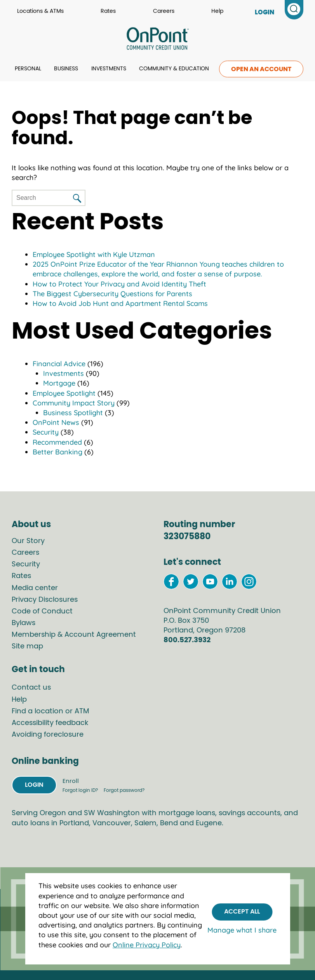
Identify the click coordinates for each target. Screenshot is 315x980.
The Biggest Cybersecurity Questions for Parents (112, 294)
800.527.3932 (187, 640)
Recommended (57, 442)
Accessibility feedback (50, 723)
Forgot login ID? (81, 790)
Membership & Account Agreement (74, 635)
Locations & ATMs (40, 11)
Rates (108, 11)
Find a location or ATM (50, 711)
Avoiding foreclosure (48, 735)
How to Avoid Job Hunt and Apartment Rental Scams (120, 303)
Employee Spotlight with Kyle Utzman (94, 254)
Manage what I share (242, 930)
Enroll (71, 781)
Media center (35, 588)
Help (217, 11)
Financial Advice (59, 364)
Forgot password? (124, 790)
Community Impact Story (74, 403)
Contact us (31, 688)
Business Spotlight (73, 413)
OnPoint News (56, 422)
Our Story (28, 541)
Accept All (242, 912)
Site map (27, 646)
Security (46, 432)
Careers (164, 11)
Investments (109, 69)
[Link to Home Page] (157, 40)
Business (66, 69)
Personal (28, 69)
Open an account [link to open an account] (261, 69)
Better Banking (57, 452)
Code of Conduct (42, 611)
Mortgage (59, 383)
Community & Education (174, 69)
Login (34, 785)
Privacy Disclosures (45, 600)
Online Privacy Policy (147, 945)
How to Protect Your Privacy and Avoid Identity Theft (119, 284)
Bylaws (23, 623)
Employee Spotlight (64, 393)
